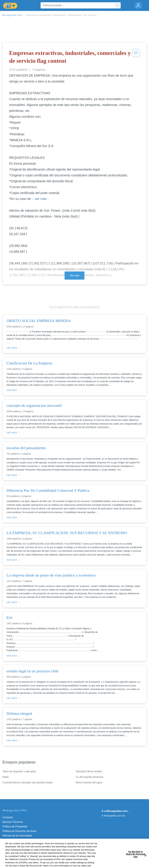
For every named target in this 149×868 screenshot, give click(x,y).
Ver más (74, 275)
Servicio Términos (13, 822)
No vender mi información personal (22, 845)
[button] (136, 58)
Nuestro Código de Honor (17, 840)
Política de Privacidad (15, 827)
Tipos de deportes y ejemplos (19, 771)
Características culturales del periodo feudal (27, 782)
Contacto (8, 817)
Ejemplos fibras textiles (89, 771)
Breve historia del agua (89, 782)
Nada (6, 777)
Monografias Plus (12, 15)
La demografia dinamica (90, 777)
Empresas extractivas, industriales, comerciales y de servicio (62, 15)
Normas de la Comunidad (17, 836)
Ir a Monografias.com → (116, 811)
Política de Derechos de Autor (19, 831)
